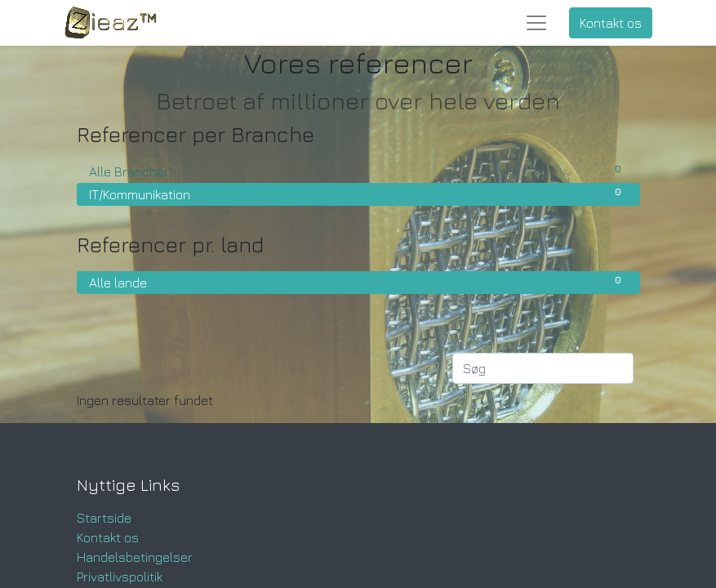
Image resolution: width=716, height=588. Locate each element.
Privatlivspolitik (120, 577)
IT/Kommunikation (358, 193)
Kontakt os (611, 23)
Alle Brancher (358, 170)
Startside (104, 518)
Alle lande (358, 281)
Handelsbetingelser (135, 557)
